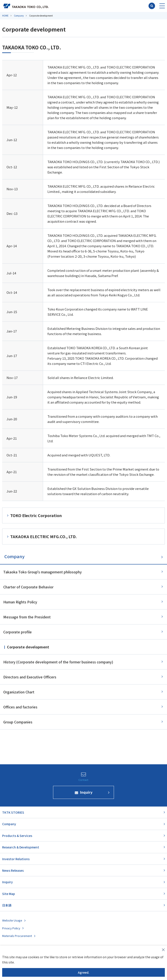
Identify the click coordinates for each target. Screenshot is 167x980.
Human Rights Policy (20, 602)
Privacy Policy (11, 928)
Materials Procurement (17, 936)
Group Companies (18, 722)
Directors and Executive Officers (30, 677)
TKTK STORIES (13, 812)
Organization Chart (19, 692)
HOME (5, 16)
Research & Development (21, 847)
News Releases (13, 870)
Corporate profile (18, 632)
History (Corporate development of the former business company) (58, 662)
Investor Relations (16, 859)
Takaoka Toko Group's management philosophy (43, 572)
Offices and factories (20, 707)
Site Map (9, 894)
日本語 (7, 905)
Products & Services (17, 836)
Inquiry (8, 882)
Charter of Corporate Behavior (28, 587)
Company (19, 16)
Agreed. (84, 972)
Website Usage (12, 920)
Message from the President (27, 617)
